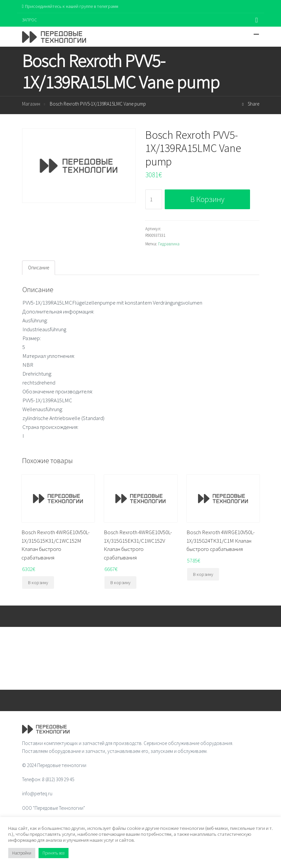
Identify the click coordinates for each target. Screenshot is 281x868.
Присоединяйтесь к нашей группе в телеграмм (70, 6)
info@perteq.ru (37, 794)
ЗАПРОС (29, 20)
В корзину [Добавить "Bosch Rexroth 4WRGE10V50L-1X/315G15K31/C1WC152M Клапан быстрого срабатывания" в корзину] (38, 583)
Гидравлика (169, 244)
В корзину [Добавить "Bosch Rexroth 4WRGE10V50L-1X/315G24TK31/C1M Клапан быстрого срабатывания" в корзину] (203, 574)
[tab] (39, 268)
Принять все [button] (54, 853)
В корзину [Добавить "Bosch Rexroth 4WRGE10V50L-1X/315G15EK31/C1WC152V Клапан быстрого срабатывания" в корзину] (120, 583)
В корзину (207, 199)
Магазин (31, 104)
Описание (39, 268)
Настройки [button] (22, 853)
